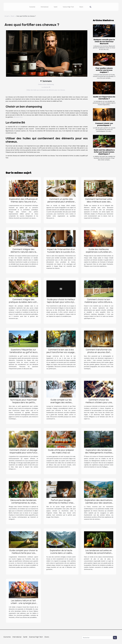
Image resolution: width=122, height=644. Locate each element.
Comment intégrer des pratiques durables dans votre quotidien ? (23, 302)
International (44, 7)
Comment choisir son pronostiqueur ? (104, 124)
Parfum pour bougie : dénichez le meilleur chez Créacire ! (61, 503)
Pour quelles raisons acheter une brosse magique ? (104, 70)
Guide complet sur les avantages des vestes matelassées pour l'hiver (61, 402)
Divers (81, 7)
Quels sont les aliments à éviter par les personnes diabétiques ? (104, 152)
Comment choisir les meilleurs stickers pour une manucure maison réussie (99, 402)
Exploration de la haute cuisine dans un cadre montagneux (61, 553)
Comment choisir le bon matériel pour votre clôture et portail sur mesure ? (99, 302)
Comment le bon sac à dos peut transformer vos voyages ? (61, 352)
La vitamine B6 (46, 87)
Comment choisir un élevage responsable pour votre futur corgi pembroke (23, 453)
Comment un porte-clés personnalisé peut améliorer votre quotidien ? (61, 202)
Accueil (7, 16)
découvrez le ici (18, 117)
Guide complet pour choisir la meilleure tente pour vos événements (23, 553)
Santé (56, 7)
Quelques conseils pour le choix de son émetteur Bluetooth (104, 42)
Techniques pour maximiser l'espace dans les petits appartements (23, 402)
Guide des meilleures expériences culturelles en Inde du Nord (99, 252)
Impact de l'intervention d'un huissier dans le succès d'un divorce (61, 252)
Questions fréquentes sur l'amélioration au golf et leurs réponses (23, 352)
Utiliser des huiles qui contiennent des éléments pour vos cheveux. (46, 90)
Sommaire (47, 81)
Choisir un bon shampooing (46, 84)
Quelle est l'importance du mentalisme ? (104, 98)
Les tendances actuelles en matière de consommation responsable (99, 553)
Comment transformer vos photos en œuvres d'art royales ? (99, 352)
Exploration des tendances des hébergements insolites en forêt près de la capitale (99, 453)
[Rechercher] (97, 638)
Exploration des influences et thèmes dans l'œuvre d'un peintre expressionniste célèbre (23, 203)
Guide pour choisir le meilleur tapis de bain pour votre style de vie (61, 302)
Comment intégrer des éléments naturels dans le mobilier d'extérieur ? (23, 252)
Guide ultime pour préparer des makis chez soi (61, 451)
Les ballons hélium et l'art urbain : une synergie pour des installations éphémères (23, 603)
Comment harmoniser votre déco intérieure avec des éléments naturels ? (99, 202)
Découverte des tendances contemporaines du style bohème (23, 503)
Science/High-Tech (68, 7)
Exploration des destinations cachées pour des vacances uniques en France (99, 503)
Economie (32, 7)
